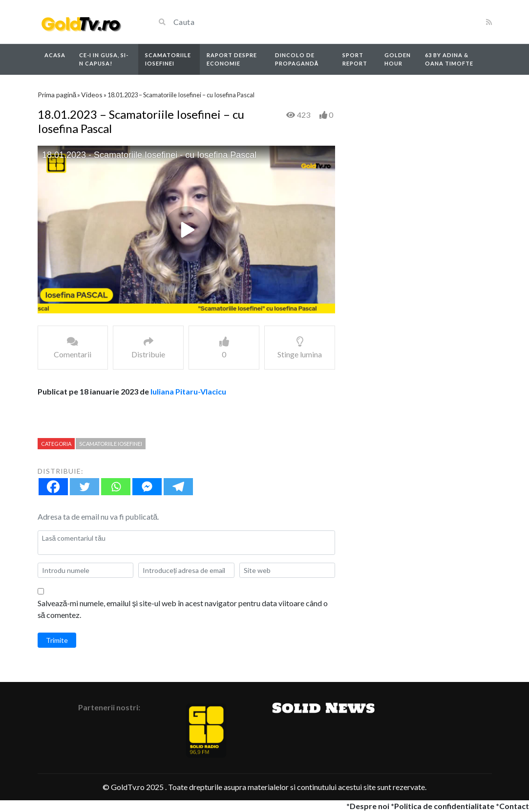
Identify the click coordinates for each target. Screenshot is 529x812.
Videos (92, 95)
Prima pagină (57, 95)
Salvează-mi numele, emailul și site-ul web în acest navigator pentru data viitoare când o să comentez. (183, 609)
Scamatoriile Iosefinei (168, 59)
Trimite (57, 640)
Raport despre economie (232, 59)
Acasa (55, 55)
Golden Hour (398, 59)
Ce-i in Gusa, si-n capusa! (104, 59)
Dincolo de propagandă (297, 59)
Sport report (355, 59)
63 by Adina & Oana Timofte (449, 59)
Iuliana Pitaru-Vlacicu (188, 391)
